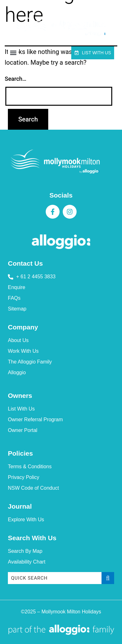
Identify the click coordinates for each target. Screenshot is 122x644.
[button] (13, 53)
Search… (16, 79)
